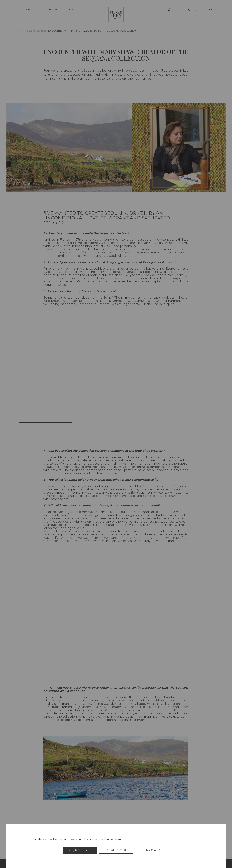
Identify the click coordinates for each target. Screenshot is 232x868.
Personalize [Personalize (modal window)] (152, 850)
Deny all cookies (116, 850)
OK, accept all (80, 850)
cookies (53, 839)
